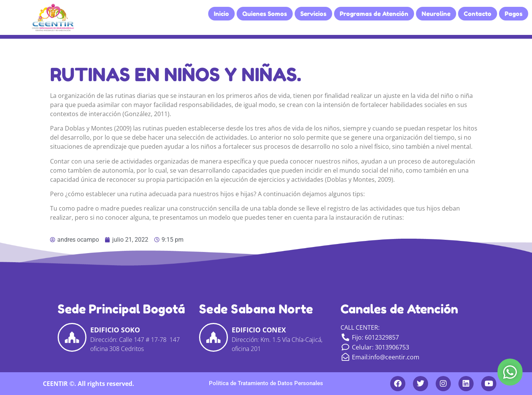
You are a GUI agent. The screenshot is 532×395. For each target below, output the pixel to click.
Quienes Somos (265, 14)
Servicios (313, 14)
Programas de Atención (374, 14)
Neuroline (436, 14)
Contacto (478, 14)
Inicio (221, 14)
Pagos (514, 14)
